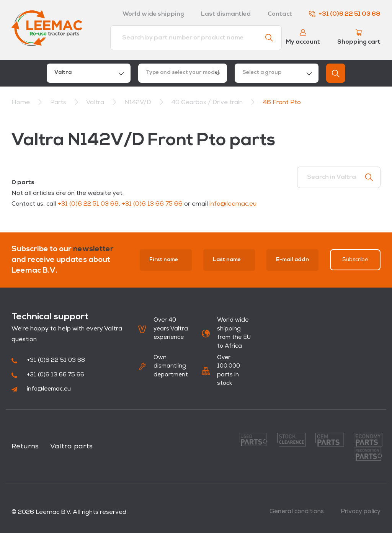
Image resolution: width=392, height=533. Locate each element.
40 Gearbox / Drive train (208, 103)
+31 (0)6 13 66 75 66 (152, 204)
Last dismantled (226, 14)
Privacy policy (361, 512)
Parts (59, 103)
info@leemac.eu (233, 204)
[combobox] (89, 73)
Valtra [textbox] (63, 73)
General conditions (297, 512)
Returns (25, 447)
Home (21, 103)
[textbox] (183, 73)
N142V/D (139, 103)
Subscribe (355, 260)
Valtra (96, 103)
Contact (280, 14)
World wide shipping (153, 14)
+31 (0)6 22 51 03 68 (345, 14)
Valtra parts (71, 447)
